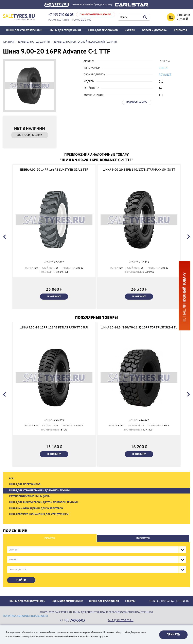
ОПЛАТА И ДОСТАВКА (154, 30)
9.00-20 (163, 68)
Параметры (143, 538)
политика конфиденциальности (25, 616)
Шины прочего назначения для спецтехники (39, 514)
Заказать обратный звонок (96, 14)
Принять (173, 635)
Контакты (180, 30)
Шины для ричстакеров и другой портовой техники (44, 502)
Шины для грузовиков (103, 30)
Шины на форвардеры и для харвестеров (36, 508)
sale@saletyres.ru (120, 620)
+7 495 (61, 15)
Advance (165, 75)
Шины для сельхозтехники (24, 30)
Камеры (130, 30)
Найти (21, 580)
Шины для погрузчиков (25, 484)
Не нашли (184, 297)
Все (11, 479)
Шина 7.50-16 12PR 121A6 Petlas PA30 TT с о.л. (54, 327)
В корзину (54, 297)
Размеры (50, 538)
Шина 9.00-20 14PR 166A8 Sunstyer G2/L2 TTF (54, 170)
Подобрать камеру (137, 102)
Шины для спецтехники (65, 30)
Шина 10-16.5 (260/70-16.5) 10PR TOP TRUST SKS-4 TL (139, 327)
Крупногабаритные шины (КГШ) (29, 496)
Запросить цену (30, 135)
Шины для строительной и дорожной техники (40, 490)
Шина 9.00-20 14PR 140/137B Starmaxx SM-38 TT (139, 170)
